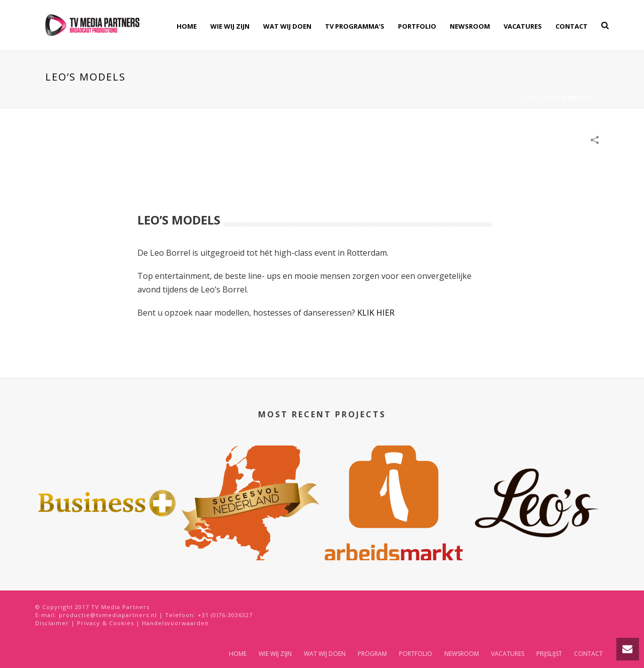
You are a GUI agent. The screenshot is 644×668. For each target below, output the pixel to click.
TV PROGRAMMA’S (355, 26)
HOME (187, 26)
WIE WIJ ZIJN (230, 26)
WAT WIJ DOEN (287, 26)
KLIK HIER (376, 313)
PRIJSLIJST (549, 654)
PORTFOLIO (417, 26)
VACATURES (523, 26)
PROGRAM (372, 654)
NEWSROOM (470, 26)
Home (533, 98)
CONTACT (572, 26)
